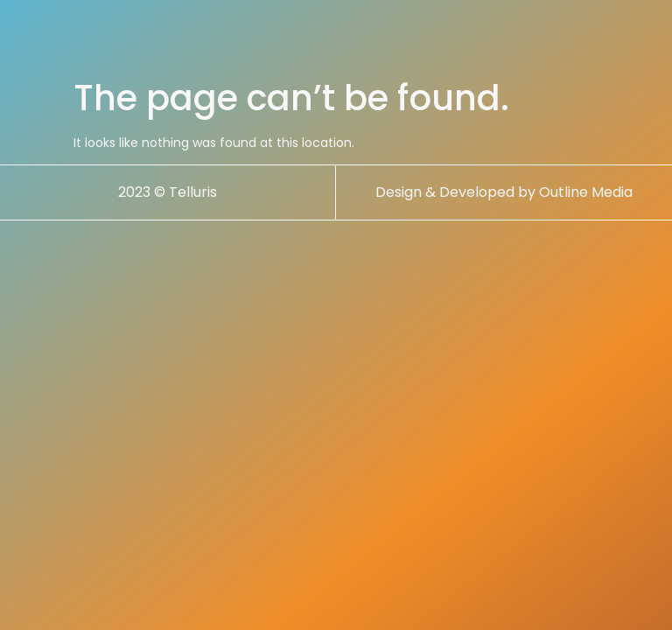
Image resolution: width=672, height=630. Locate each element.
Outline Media (586, 192)
